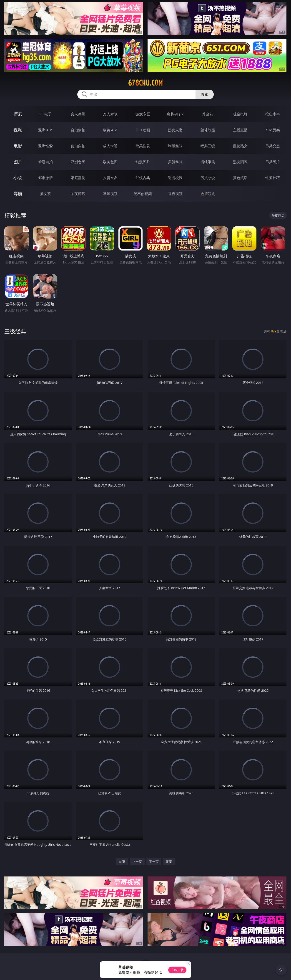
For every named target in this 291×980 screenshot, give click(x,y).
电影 (18, 146)
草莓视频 (110, 194)
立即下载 (177, 970)
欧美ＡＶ (110, 130)
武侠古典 (143, 178)
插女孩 (45, 194)
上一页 (137, 862)
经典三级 (208, 146)
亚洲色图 (78, 162)
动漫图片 (143, 162)
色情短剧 (208, 194)
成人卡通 (110, 146)
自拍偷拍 (78, 130)
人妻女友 (110, 178)
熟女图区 (240, 162)
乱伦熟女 (240, 146)
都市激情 (45, 178)
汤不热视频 (143, 194)
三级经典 (15, 331)
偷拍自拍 (78, 146)
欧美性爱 (143, 146)
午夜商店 (78, 194)
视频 (18, 130)
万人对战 (110, 114)
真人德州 (78, 114)
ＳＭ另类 (273, 130)
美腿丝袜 (175, 162)
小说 (18, 178)
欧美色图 (110, 162)
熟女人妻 (175, 130)
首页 (122, 862)
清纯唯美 (208, 162)
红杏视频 (175, 194)
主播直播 (240, 130)
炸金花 (208, 114)
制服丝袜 (175, 146)
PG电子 (45, 114)
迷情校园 (175, 178)
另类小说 (208, 178)
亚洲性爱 (45, 146)
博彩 (18, 114)
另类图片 (273, 162)
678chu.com (145, 83)
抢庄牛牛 (273, 114)
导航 (18, 194)
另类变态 (273, 146)
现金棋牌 (240, 114)
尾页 (169, 862)
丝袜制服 (208, 130)
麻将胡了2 (175, 114)
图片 (18, 162)
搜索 (205, 94)
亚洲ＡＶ (45, 130)
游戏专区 (143, 114)
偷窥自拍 (45, 162)
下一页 (154, 862)
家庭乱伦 (78, 178)
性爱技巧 (273, 178)
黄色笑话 (240, 178)
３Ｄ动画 (143, 130)
